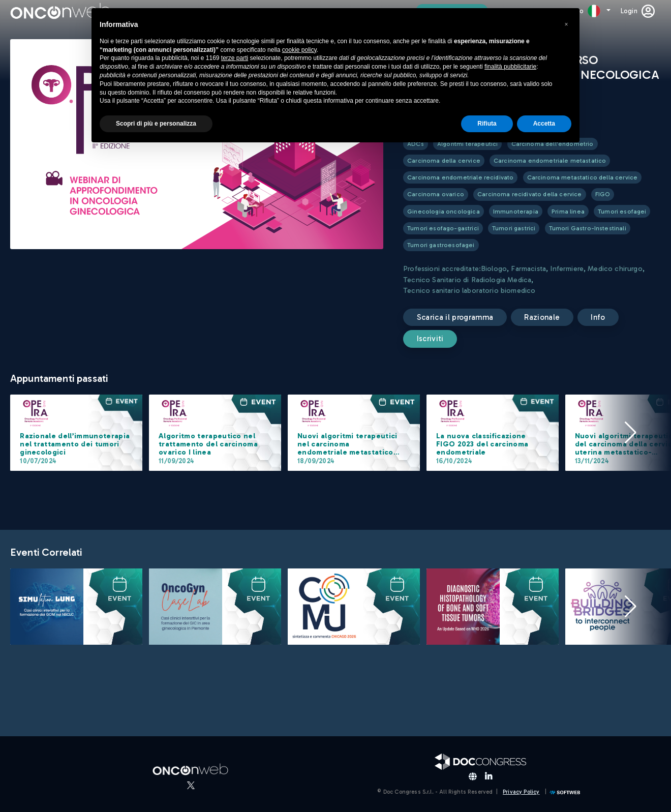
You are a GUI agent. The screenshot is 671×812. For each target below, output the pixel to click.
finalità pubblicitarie (510, 67)
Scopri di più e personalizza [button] (156, 124)
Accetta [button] (544, 124)
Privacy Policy (521, 792)
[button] (630, 433)
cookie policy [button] (299, 50)
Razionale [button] (542, 317)
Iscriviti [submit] (430, 339)
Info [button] (598, 317)
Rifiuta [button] (487, 124)
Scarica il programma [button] (455, 317)
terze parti (235, 58)
